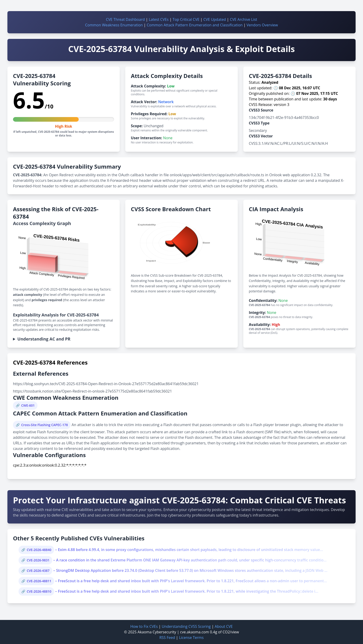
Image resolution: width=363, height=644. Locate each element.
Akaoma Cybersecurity (157, 632)
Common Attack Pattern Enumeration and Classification (195, 25)
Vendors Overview (262, 25)
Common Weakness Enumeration (114, 25)
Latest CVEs (159, 19)
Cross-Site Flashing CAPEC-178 (44, 425)
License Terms (191, 638)
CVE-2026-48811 (39, 581)
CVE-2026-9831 (38, 560)
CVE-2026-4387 (38, 571)
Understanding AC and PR (44, 339)
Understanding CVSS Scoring (186, 626)
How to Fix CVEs (144, 626)
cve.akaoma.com (195, 632)
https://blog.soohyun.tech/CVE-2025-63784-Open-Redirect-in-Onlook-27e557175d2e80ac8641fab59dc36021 (106, 384)
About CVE (224, 626)
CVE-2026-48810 (39, 591)
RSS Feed (167, 638)
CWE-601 (28, 405)
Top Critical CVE (186, 19)
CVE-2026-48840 (39, 550)
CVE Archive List (244, 19)
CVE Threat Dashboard (125, 19)
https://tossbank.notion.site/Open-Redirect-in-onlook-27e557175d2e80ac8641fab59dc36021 (92, 391)
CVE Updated (214, 19)
